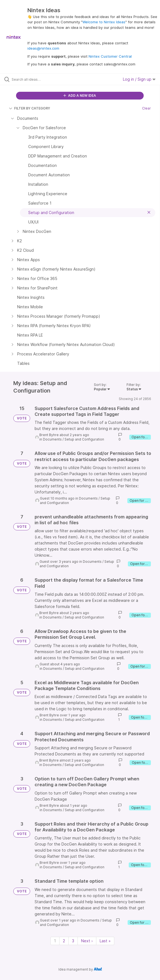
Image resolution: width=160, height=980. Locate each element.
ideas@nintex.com (43, 48)
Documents (52, 439)
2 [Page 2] (64, 941)
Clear (146, 108)
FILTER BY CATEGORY (29, 108)
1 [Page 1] (55, 941)
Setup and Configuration (84, 439)
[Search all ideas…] (43, 79)
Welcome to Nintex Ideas (104, 22)
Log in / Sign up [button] (139, 79)
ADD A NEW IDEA (80, 96)
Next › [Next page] (87, 941)
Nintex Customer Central (110, 56)
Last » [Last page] (105, 941)
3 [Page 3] (73, 941)
